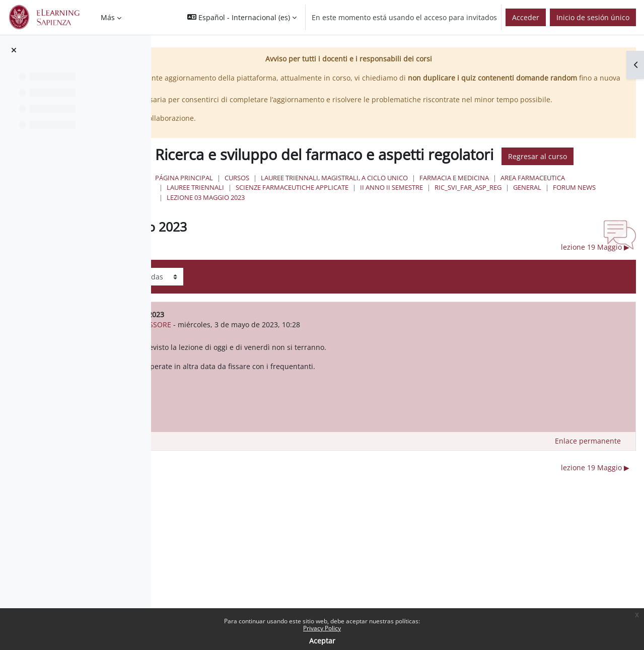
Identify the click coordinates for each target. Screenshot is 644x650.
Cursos (359, 206)
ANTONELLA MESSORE (280, 353)
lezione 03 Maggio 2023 (501, 226)
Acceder (526, 17)
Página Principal (306, 206)
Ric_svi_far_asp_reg (323, 226)
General (382, 226)
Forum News (429, 226)
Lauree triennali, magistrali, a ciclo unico (457, 206)
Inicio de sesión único (593, 17)
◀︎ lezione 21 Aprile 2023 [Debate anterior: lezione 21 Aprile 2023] (244, 275)
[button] (242, 17)
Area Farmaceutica (321, 215)
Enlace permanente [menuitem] (588, 469)
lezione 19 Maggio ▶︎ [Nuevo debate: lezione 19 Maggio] (595, 275)
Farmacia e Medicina (577, 206)
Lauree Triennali (394, 215)
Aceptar (322, 641)
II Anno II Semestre (590, 215)
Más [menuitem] (108, 17)
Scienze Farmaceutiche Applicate (490, 215)
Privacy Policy (322, 628)
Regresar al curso (317, 185)
